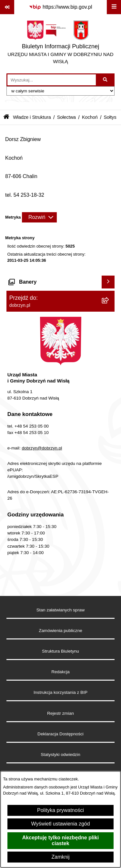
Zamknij (60, 857)
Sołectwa (66, 117)
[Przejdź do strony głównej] (60, 44)
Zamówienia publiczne (60, 631)
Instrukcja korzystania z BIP (60, 692)
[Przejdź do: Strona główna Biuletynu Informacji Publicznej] (6, 117)
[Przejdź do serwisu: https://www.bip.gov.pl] (60, 7)
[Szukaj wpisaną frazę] (106, 80)
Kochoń (90, 117)
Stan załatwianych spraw (61, 610)
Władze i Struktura (32, 117)
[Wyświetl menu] (114, 7)
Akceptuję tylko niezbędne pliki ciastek (60, 840)
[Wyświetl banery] (108, 282)
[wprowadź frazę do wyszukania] (52, 80)
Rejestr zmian (60, 713)
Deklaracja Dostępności (60, 734)
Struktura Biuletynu (60, 651)
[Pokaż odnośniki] (7, 7)
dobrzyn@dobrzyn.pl (42, 448)
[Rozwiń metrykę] (39, 217)
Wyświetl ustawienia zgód (60, 824)
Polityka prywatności (60, 810)
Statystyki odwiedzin (60, 755)
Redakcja (60, 672)
